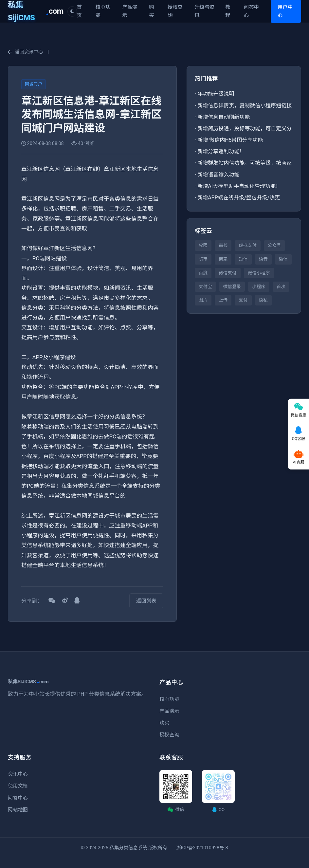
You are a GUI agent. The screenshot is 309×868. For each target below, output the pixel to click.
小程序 (259, 286)
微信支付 (227, 273)
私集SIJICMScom (28, 682)
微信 (283, 259)
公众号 (274, 245)
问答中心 (251, 11)
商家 (223, 259)
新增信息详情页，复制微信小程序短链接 (245, 106)
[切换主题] (72, 11)
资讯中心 (18, 774)
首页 (79, 11)
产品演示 (130, 11)
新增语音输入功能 (218, 175)
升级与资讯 (204, 11)
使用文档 (18, 786)
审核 (223, 245)
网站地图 (18, 810)
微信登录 (232, 286)
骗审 (203, 259)
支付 (243, 300)
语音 (263, 259)
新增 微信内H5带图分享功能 (230, 140)
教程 (228, 11)
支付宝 (205, 286)
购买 (151, 11)
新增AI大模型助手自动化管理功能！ (239, 186)
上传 (223, 300)
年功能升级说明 (216, 94)
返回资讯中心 (25, 52)
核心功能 (103, 11)
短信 (243, 259)
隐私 (263, 300)
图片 (203, 300)
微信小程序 (259, 273)
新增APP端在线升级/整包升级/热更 (239, 198)
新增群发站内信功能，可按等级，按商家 (245, 163)
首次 (281, 286)
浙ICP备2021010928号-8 (202, 848)
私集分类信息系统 (128, 848)
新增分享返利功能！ (221, 151)
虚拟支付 (247, 245)
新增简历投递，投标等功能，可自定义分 (245, 129)
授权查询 (175, 11)
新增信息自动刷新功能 (224, 117)
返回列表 (146, 601)
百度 (203, 273)
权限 (203, 245)
